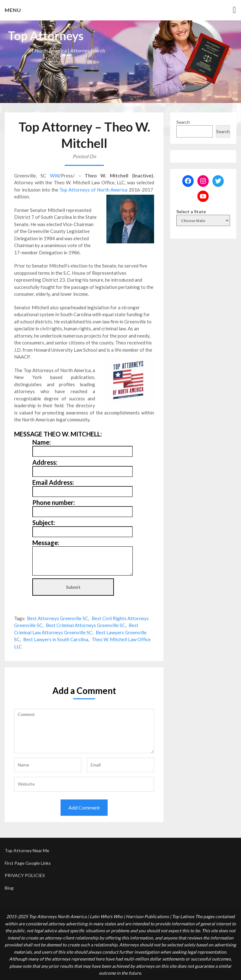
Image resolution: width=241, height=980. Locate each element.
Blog (9, 888)
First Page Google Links (28, 863)
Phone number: (54, 502)
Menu (13, 10)
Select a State (191, 211)
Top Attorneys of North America (93, 190)
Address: (45, 462)
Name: (42, 442)
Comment (84, 731)
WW (54, 176)
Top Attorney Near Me (27, 850)
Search (183, 122)
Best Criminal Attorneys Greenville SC (86, 625)
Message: (46, 543)
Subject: (44, 522)
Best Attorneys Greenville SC (58, 618)
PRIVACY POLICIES (25, 875)
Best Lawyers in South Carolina (56, 639)
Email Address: (53, 482)
